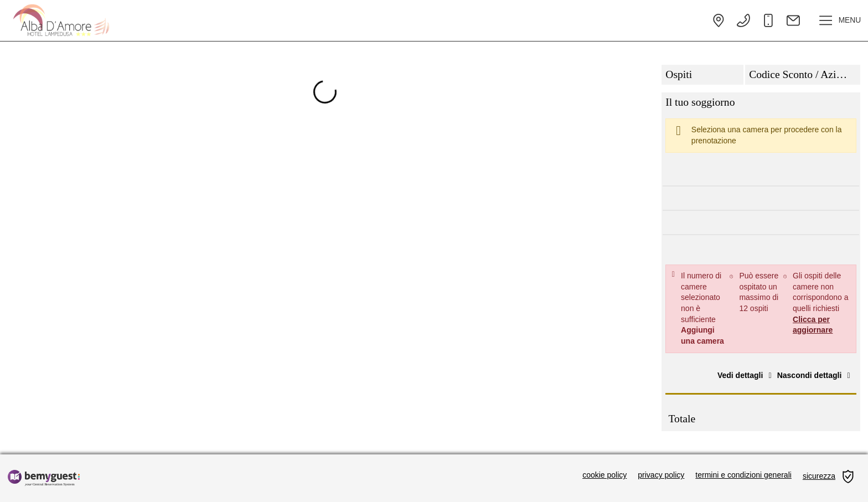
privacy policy (661, 475)
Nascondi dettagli (815, 375)
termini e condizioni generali (743, 475)
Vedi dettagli (746, 375)
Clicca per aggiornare (813, 325)
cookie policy (604, 475)
